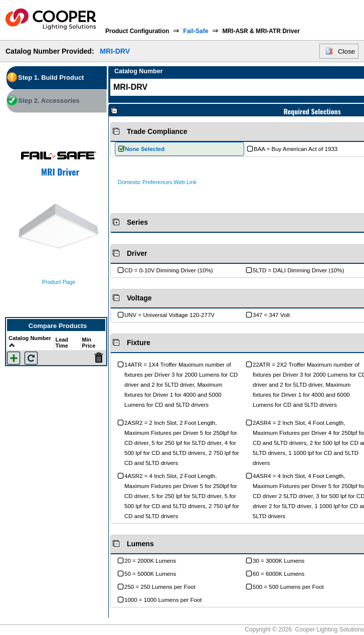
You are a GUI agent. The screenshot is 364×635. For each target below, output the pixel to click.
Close (346, 51)
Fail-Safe (196, 31)
